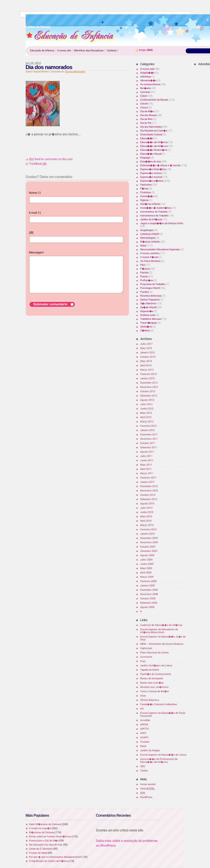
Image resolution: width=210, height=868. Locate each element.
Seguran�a (147, 311)
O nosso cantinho (150, 253)
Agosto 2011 (147, 452)
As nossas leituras (151, 84)
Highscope (146, 648)
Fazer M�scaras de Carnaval (45, 824)
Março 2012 (147, 422)
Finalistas (146, 192)
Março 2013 (147, 370)
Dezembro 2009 (149, 538)
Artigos (143, 50)
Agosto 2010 (147, 504)
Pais (143, 265)
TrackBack (38, 164)
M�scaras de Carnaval (42, 832)
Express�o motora (151, 173)
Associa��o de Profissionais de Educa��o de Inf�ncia (159, 761)
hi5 (142, 709)
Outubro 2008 (148, 599)
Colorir (144, 96)
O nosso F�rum (149, 257)
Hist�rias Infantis (150, 204)
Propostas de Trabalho (153, 284)
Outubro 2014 (148, 357)
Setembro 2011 (149, 448)
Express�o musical (151, 177)
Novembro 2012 (149, 387)
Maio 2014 (146, 361)
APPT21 (145, 729)
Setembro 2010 (149, 499)
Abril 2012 (146, 417)
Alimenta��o (149, 81)
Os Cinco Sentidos (151, 261)
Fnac (143, 661)
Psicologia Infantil (150, 288)
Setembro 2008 (149, 603)
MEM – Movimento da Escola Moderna (162, 644)
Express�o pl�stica (152, 181)
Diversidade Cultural (151, 135)
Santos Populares (150, 300)
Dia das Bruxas (149, 115)
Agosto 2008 (147, 607)
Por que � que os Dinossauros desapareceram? (56, 857)
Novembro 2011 (149, 439)
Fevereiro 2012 (148, 426)
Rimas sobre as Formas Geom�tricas (50, 837)
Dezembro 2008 (149, 590)
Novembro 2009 (149, 542)
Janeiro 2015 (148, 353)
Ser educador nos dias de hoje (46, 845)
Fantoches (146, 185)
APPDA (144, 725)
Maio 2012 (146, 413)
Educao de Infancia (71, 37)
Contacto (112, 51)
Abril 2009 (146, 573)
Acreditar (145, 720)
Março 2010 (147, 525)
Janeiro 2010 (148, 534)
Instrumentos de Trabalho (154, 216)
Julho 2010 (147, 508)
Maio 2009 (146, 568)
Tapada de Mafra (150, 670)
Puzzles (145, 292)
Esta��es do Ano (151, 162)
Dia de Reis (146, 119)
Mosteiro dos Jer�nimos (154, 687)
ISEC (143, 766)
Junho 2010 (147, 512)
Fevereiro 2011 (148, 478)
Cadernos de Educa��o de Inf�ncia (161, 625)
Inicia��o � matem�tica (156, 208)
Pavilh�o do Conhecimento (156, 674)
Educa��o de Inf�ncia (154, 142)
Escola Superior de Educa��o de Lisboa (163, 755)
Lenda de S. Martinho (41, 849)
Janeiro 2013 (148, 378)
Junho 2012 (147, 409)
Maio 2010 (146, 517)
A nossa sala (147, 69)
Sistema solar (148, 315)
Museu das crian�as (152, 683)
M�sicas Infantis (150, 242)
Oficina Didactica (150, 700)
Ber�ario (146, 88)
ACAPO (144, 738)
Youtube (145, 742)
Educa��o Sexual (151, 154)
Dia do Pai (146, 123)
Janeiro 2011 (148, 482)
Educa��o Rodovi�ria (154, 150)
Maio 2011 (146, 465)
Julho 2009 (147, 560)
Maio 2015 (146, 348)
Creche (144, 104)
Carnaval (145, 92)
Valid (148, 789)
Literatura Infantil (150, 234)
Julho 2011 (147, 456)
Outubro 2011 (148, 443)
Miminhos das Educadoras (89, 51)
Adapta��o (148, 73)
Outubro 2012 (148, 391)
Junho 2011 (147, 460)
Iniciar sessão (148, 784)
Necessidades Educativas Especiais (160, 249)
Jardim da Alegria (150, 750)
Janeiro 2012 (148, 430)
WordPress (146, 797)
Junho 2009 (147, 564)
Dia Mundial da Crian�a (154, 131)
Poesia (144, 277)
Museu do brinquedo (152, 678)
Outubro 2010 (148, 495)
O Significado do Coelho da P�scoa (49, 861)
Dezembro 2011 (149, 435)
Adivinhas (146, 77)
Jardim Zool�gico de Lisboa (156, 666)
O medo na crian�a (40, 828)
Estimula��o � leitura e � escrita (160, 165)
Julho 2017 (147, 344)
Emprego (145, 158)
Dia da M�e (147, 111)
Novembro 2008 (149, 594)
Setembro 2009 (149, 551)
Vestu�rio (146, 327)
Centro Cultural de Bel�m (155, 691)
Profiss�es (147, 280)
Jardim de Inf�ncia (151, 219)
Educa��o (147, 138)
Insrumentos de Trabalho (154, 212)
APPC (143, 733)
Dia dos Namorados (75, 72)
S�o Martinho (148, 304)
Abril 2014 (146, 366)
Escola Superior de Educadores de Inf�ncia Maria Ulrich (159, 631)
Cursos (144, 108)
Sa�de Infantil (148, 307)
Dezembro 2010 (149, 486)
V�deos (145, 331)
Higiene (145, 200)
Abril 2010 (146, 521)
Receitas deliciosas (151, 296)
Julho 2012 (147, 404)
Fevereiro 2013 (148, 374)
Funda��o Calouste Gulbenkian (159, 704)
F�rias (144, 189)
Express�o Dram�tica (153, 169)
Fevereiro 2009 (148, 581)
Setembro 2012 (149, 396)
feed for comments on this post (51, 159)
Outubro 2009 (148, 547)
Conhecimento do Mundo (154, 100)
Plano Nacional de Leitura (154, 653)
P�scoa (145, 269)
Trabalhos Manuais (151, 319)
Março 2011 (147, 473)
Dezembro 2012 (149, 383)
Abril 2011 (146, 469)
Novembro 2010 (149, 491)
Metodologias (148, 238)
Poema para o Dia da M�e (44, 841)
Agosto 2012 (147, 400)
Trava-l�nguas (149, 323)
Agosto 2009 (147, 555)
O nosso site (64, 51)
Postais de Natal (38, 853)
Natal (143, 246)
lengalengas (147, 230)
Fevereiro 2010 (148, 529)
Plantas (145, 273)
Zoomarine (146, 657)
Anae (143, 696)
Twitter (144, 771)
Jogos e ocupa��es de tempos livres (162, 223)
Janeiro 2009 (148, 586)
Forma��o (147, 196)
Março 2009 (147, 577)
